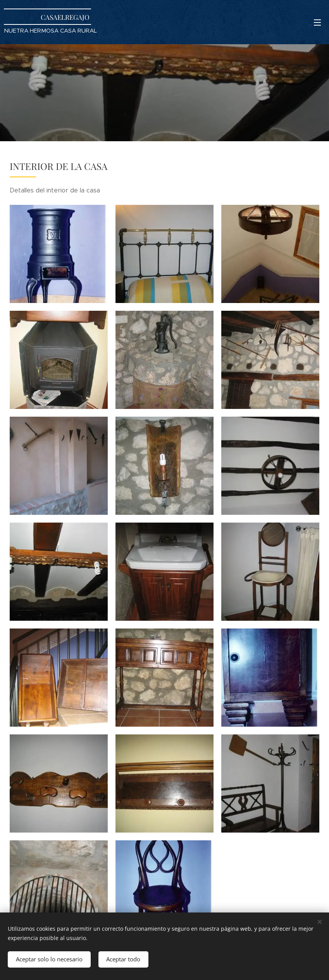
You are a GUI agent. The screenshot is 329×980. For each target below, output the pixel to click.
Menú (317, 23)
